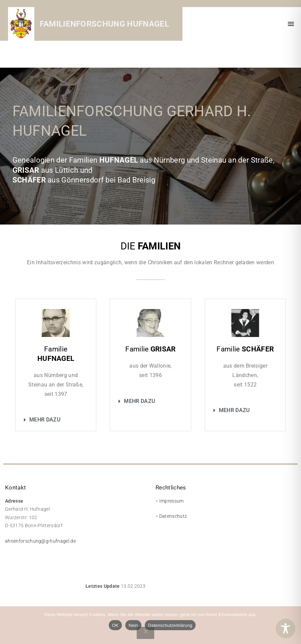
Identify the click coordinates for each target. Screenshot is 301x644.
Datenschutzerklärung (170, 625)
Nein (133, 625)
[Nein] (145, 633)
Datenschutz (173, 516)
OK (115, 625)
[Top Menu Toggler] (291, 24)
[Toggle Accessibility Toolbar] (286, 629)
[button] (56, 420)
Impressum (172, 501)
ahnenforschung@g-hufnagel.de (40, 541)
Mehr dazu (45, 420)
